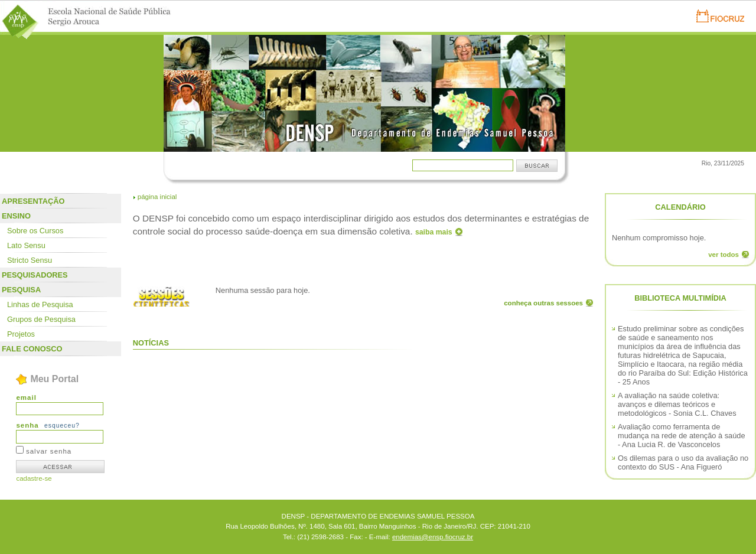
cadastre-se (34, 478)
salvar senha (49, 451)
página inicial (157, 197)
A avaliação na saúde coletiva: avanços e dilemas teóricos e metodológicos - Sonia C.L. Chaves (677, 404)
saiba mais (434, 232)
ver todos (724, 255)
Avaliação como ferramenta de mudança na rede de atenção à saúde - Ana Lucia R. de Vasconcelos (682, 436)
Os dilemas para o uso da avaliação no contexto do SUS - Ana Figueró (683, 462)
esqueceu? (62, 426)
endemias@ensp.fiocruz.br (433, 537)
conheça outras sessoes (543, 303)
